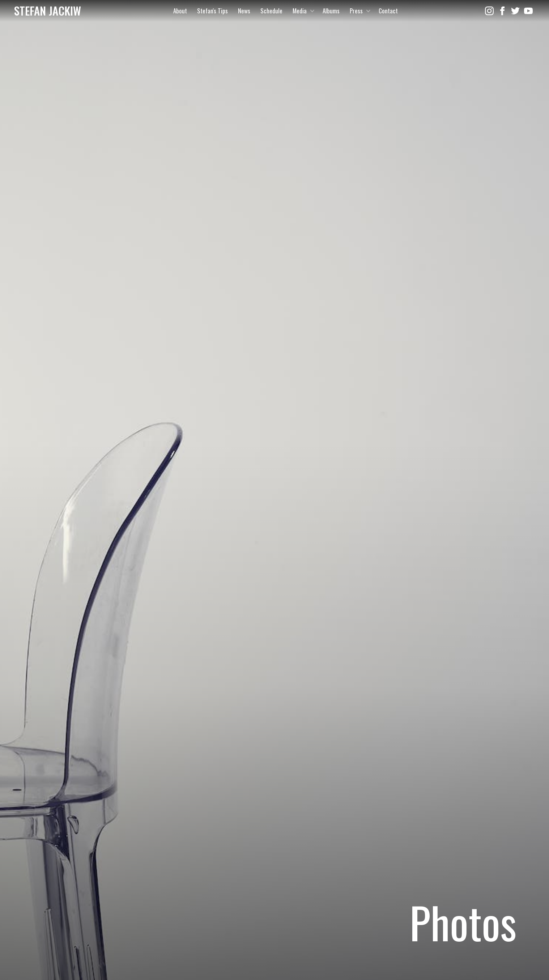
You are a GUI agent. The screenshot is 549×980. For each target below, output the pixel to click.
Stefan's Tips (212, 11)
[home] (48, 11)
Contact (388, 11)
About (180, 11)
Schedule (271, 11)
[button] (303, 11)
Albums (331, 11)
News (244, 11)
